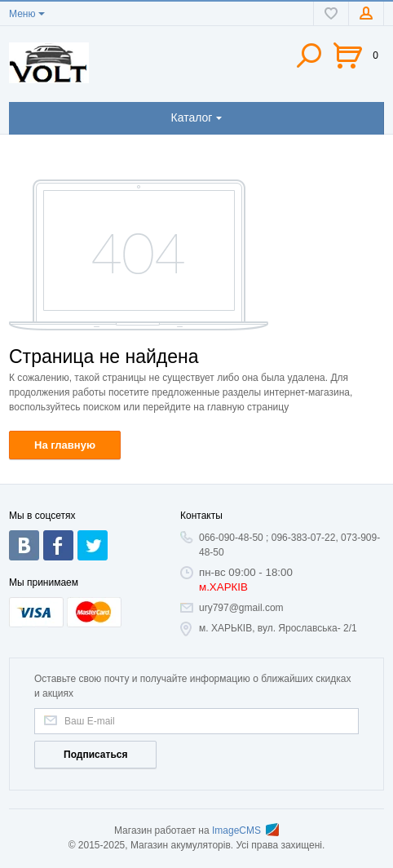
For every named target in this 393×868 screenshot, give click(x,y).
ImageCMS (245, 830)
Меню (22, 14)
